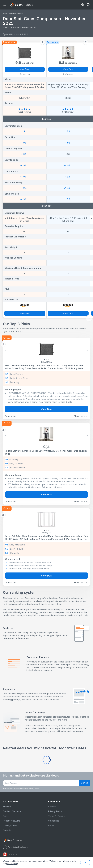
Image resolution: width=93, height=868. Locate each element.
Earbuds (7, 830)
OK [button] (85, 862)
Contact (52, 807)
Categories (54, 821)
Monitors (7, 807)
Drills (5, 816)
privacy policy (12, 864)
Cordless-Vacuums (12, 811)
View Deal (25, 69)
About (51, 825)
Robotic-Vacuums (11, 821)
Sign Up (85, 783)
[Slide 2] (49, 360)
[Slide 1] (47, 360)
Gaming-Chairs (10, 825)
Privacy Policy (55, 811)
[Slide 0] (45, 360)
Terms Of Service (57, 816)
